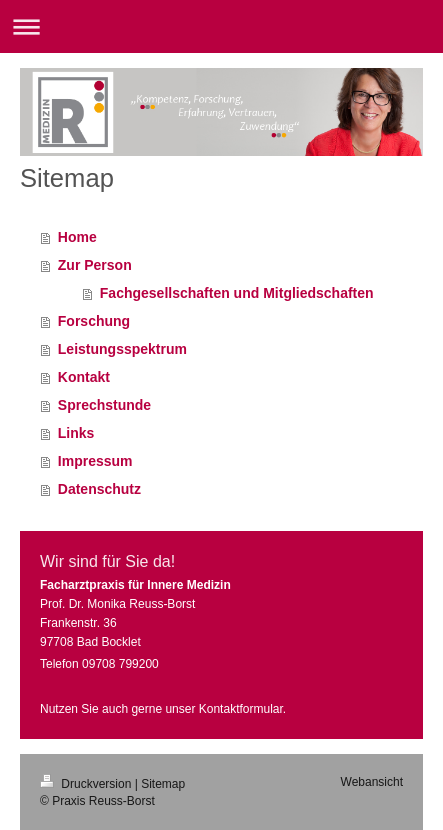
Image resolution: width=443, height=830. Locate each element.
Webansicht (372, 782)
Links (76, 433)
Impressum (95, 461)
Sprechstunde (104, 405)
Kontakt (84, 377)
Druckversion (87, 784)
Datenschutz (99, 489)
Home (77, 237)
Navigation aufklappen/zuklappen (221, 26)
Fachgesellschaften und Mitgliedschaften (237, 293)
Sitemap (163, 784)
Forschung (94, 321)
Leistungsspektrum (122, 349)
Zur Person (95, 265)
